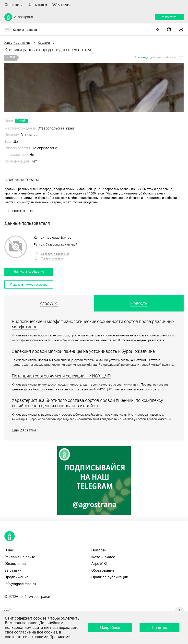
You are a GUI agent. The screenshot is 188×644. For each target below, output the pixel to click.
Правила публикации (110, 577)
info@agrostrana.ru (20, 584)
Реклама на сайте (20, 557)
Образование (103, 570)
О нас (9, 550)
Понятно (159, 628)
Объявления (15, 564)
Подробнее (110, 628)
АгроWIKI (64, 5)
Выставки (40, 5)
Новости (17, 5)
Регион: (39, 244)
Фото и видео (103, 557)
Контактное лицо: (47, 238)
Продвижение (17, 577)
